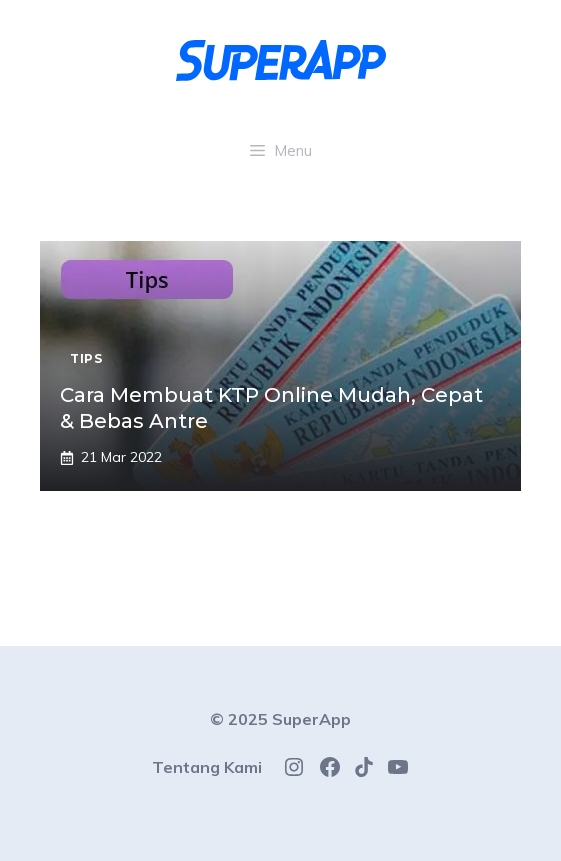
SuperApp (311, 719)
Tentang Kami (207, 767)
